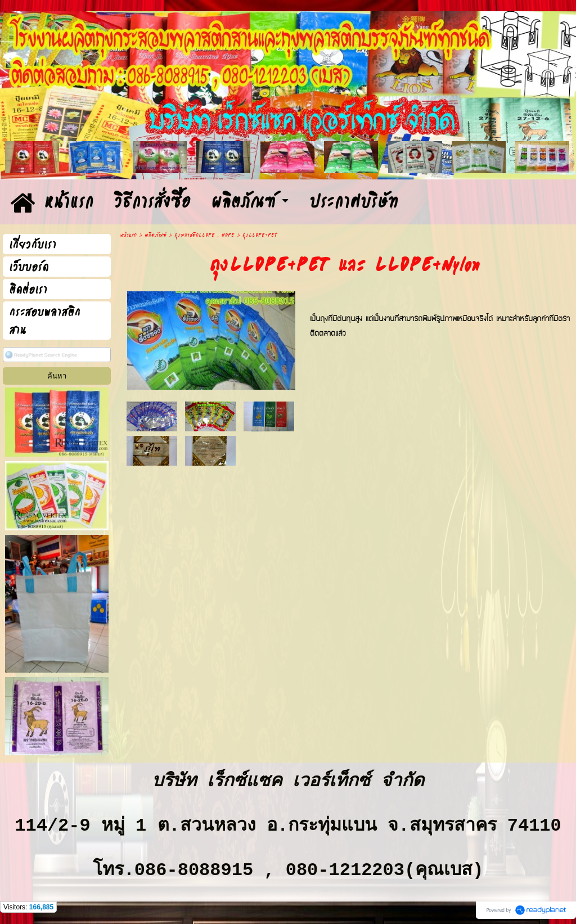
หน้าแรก (128, 235)
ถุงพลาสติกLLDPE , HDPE (204, 235)
